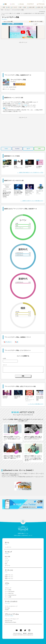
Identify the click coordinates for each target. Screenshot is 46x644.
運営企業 (25, 633)
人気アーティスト (9, 575)
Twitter (6, 149)
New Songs (7, 608)
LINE (39, 149)
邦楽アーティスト (9, 577)
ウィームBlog (8, 590)
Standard (7, 610)
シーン (6, 558)
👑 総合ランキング (36, 22)
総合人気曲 (8, 557)
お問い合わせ (30, 633)
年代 (6, 564)
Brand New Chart (9, 621)
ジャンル (7, 560)
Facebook (17, 149)
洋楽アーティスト (9, 579)
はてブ (28, 149)
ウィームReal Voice (9, 593)
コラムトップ (8, 588)
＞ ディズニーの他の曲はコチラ (35, 404)
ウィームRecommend (10, 591)
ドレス (6, 562)
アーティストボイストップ (11, 606)
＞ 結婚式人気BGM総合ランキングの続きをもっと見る (30, 172)
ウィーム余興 (8, 597)
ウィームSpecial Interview (11, 595)
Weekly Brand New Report (11, 622)
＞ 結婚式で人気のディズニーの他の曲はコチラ (32, 201)
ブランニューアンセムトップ (12, 619)
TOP (2, 10)
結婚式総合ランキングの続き (12, 156)
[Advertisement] (23, 56)
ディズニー (8, 10)
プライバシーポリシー (17, 633)
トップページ (8, 547)
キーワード (8, 566)
